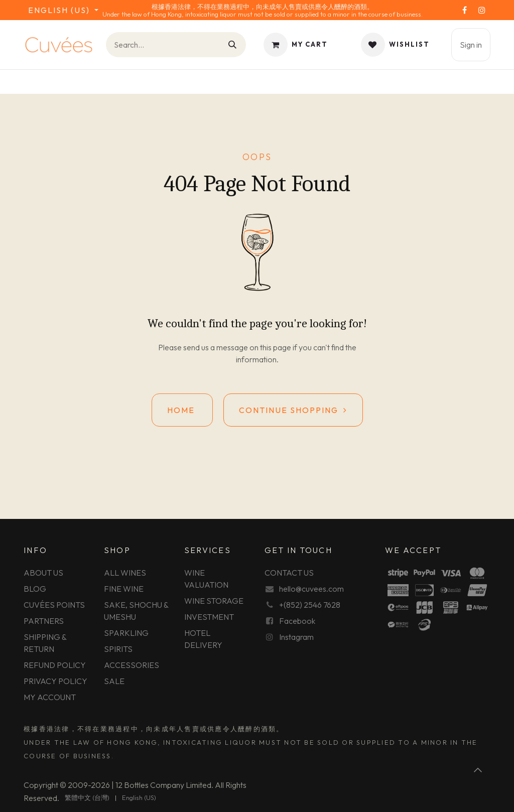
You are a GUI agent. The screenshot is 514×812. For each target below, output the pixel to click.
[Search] (233, 45)
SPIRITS (118, 649)
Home (182, 410)
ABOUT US (43, 573)
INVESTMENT (209, 617)
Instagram (296, 637)
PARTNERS (44, 621)
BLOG (35, 589)
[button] (478, 770)
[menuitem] (87, 798)
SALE (114, 681)
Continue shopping (293, 410)
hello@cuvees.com (311, 589)
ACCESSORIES (132, 665)
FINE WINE (124, 589)
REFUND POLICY (55, 665)
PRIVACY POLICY (55, 681)
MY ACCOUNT (50, 697)
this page (276, 347)
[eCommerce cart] (296, 45)
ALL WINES (125, 573)
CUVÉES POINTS (54, 605)
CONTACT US (289, 573)
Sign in (471, 45)
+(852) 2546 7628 (310, 605)
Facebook (297, 621)
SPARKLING (126, 633)
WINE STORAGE (214, 601)
